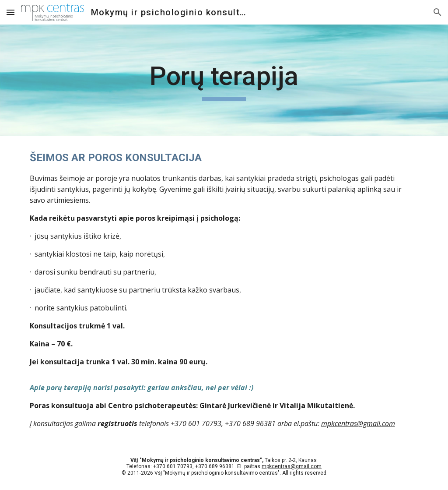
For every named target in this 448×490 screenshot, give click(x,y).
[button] (10, 12)
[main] (224, 80)
